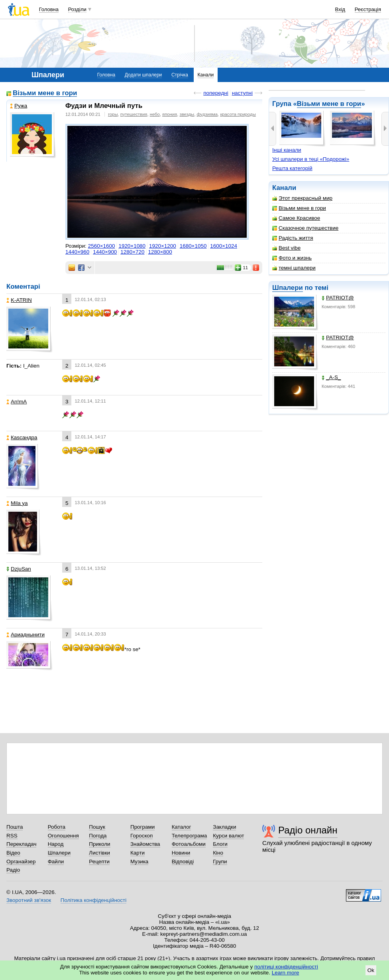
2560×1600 (102, 246)
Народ (56, 844)
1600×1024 (224, 246)
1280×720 (132, 252)
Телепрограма (190, 836)
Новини (181, 853)
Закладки (224, 827)
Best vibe (286, 248)
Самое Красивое (296, 218)
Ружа (19, 106)
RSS (12, 836)
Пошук (97, 827)
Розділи (77, 9)
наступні (242, 93)
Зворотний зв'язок (29, 900)
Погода (98, 836)
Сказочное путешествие (305, 228)
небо (155, 114)
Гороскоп (141, 836)
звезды (187, 114)
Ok (371, 970)
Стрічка (180, 75)
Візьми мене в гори (329, 104)
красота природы (238, 114)
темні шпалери (294, 268)
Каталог (182, 827)
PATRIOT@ (338, 298)
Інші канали (287, 150)
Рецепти (99, 862)
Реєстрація (368, 9)
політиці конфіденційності (286, 967)
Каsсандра (22, 437)
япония (170, 114)
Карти (138, 853)
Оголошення (63, 836)
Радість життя (293, 238)
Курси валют (228, 836)
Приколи (99, 844)
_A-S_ (331, 377)
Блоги (220, 844)
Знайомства (145, 844)
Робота (57, 827)
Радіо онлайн (308, 830)
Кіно (218, 853)
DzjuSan (19, 569)
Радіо (13, 870)
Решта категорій (292, 168)
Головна (49, 9)
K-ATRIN (19, 300)
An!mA (17, 402)
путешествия (134, 114)
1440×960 (77, 252)
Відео (13, 853)
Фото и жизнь (292, 258)
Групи (220, 862)
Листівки (99, 853)
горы (113, 114)
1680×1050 (193, 246)
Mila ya (17, 503)
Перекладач (21, 844)
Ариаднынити (26, 635)
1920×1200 (163, 246)
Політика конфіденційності (93, 900)
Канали (206, 75)
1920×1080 (132, 246)
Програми (142, 827)
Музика (139, 862)
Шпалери (288, 288)
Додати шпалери (143, 75)
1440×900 (105, 252)
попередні (216, 93)
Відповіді (183, 862)
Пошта (15, 827)
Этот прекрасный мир (302, 198)
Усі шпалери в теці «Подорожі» (311, 159)
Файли (56, 862)
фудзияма (207, 114)
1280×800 (160, 252)
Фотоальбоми (189, 844)
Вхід (340, 9)
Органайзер (21, 862)
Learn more (286, 973)
